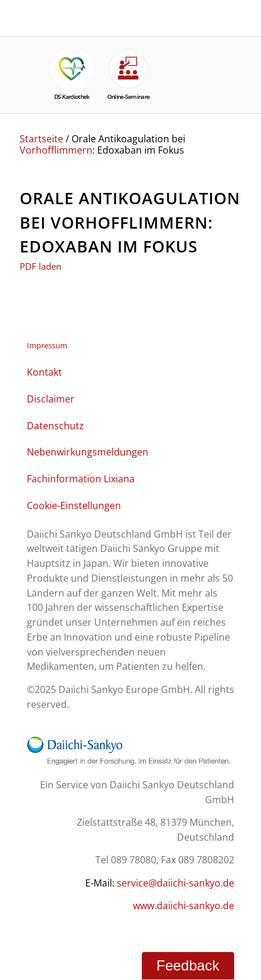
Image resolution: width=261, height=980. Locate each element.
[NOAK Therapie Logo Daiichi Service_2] (62, 8)
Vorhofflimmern (56, 150)
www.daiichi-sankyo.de (184, 906)
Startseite (41, 139)
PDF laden (41, 266)
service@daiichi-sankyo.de (175, 883)
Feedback (188, 965)
